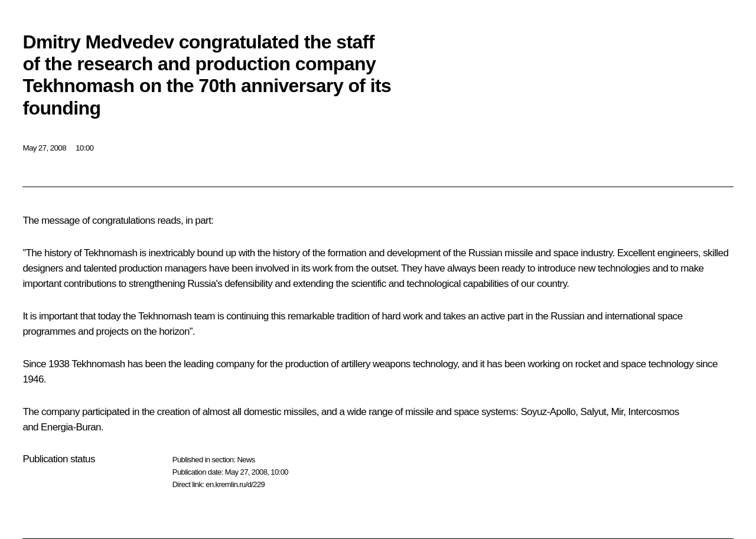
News (246, 460)
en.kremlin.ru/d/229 (235, 484)
